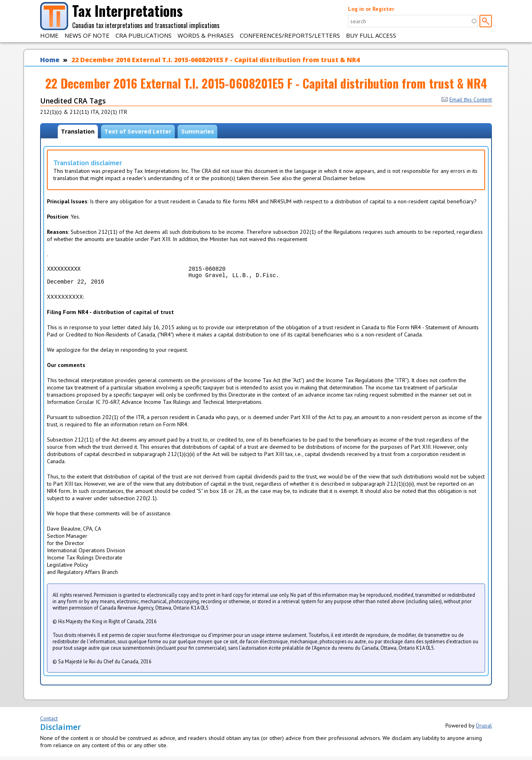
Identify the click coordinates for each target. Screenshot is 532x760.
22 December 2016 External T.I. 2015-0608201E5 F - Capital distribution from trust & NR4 (215, 60)
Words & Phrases (206, 35)
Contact (49, 722)
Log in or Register (371, 9)
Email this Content (467, 99)
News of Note (87, 35)
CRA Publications (144, 35)
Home (49, 35)
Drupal (484, 729)
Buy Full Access (371, 35)
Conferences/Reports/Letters (290, 35)
